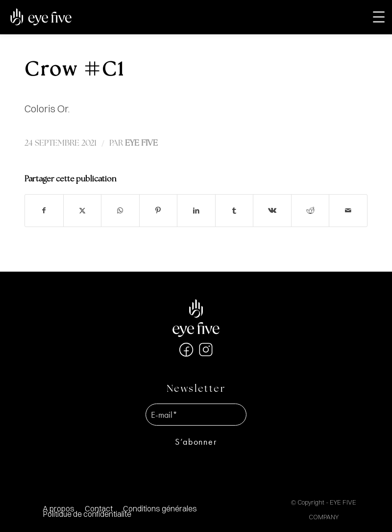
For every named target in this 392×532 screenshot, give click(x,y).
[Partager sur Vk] (272, 211)
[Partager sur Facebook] (44, 211)
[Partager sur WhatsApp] (120, 211)
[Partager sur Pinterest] (159, 211)
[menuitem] (160, 509)
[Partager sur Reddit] (310, 211)
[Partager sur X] (83, 211)
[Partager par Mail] (348, 211)
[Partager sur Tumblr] (234, 211)
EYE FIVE (141, 143)
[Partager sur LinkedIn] (196, 211)
